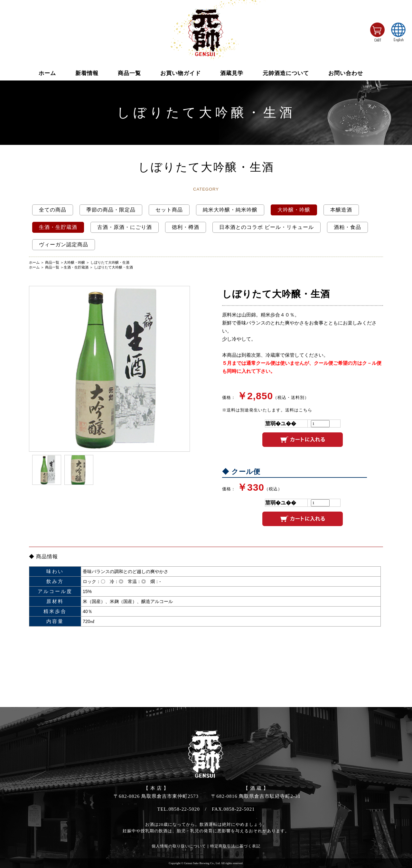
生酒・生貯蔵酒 (76, 267)
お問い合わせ (346, 73)
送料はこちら (299, 410)
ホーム (47, 73)
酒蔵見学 (232, 73)
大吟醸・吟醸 (74, 262)
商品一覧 (129, 73)
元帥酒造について (286, 73)
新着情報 (87, 73)
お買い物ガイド (181, 73)
